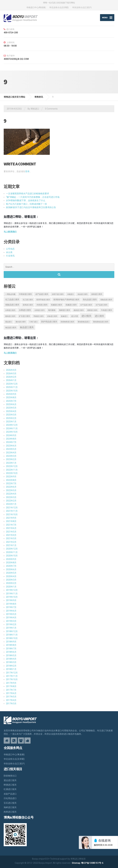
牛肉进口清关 (106, 310)
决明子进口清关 (58, 294)
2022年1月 (11, 504)
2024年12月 (12, 425)
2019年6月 (11, 611)
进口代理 (75, 316)
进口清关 (99, 316)
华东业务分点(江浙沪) (82, 7)
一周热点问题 (10, 294)
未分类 (9, 252)
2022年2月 (11, 501)
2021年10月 (12, 514)
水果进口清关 (25, 310)
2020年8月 (11, 563)
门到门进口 (33, 322)
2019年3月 (11, 621)
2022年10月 (12, 473)
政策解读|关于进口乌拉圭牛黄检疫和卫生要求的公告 (31, 207)
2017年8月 (11, 686)
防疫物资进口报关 (67, 322)
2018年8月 (11, 645)
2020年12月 (12, 549)
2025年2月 (11, 418)
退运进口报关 (10, 780)
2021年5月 (11, 532)
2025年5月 (11, 408)
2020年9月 (11, 559)
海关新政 (52, 310)
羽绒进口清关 (39, 316)
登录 (27, 171)
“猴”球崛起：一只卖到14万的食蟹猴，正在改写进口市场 (33, 197)
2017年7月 (11, 690)
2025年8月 (11, 398)
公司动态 (10, 249)
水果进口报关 (10, 310)
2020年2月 (11, 583)
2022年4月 (11, 494)
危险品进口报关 (106, 300)
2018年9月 (11, 642)
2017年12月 (12, 673)
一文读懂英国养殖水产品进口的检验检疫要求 (28, 194)
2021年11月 (12, 511)
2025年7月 (11, 401)
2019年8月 (11, 604)
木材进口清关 (42, 305)
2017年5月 (11, 697)
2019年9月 (11, 600)
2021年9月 (11, 518)
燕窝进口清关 (92, 310)
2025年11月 (12, 387)
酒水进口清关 (21, 322)
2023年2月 (11, 459)
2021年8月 (11, 521)
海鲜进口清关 (65, 310)
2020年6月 (11, 569)
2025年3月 (11, 415)
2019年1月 (11, 628)
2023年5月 (11, 449)
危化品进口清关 (90, 300)
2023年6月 (11, 446)
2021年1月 (11, 545)
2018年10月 (12, 638)
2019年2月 (11, 624)
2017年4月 (11, 700)
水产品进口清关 (101, 305)
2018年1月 (11, 669)
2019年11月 (12, 594)
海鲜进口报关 (10, 807)
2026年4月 (11, 370)
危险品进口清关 (12, 305)
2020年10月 (12, 556)
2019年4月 (11, 618)
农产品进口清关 (42, 294)
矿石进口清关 (24, 316)
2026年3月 (11, 373)
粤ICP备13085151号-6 (92, 863)
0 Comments (51, 109)
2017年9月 (11, 683)
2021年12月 (12, 508)
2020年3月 (11, 580)
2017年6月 (11, 693)
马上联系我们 (10, 232)
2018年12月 (12, 631)
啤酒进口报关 (10, 785)
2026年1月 (11, 380)
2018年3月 (11, 662)
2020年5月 (11, 573)
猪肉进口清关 (10, 316)
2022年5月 (11, 490)
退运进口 (9, 322)
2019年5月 (11, 614)
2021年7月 (11, 525)
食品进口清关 (27, 327)
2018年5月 (11, 655)
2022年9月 (11, 477)
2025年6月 (11, 404)
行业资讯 (10, 256)
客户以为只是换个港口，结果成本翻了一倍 (26, 204)
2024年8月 (11, 439)
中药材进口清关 (25, 294)
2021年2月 (11, 542)
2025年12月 (12, 384)
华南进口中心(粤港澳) (36, 7)
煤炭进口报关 (79, 310)
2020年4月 (11, 576)
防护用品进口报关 (49, 322)
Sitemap (76, 863)
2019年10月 (12, 597)
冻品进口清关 (83, 294)
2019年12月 (12, 590)
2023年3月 (11, 456)
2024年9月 (11, 435)
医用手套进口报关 (43, 300)
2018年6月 (11, 652)
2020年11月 (12, 552)
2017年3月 (11, 704)
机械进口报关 (57, 305)
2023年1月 (11, 463)
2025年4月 (11, 411)
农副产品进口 (10, 794)
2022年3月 (11, 497)
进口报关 (86, 316)
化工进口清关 (28, 300)
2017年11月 (12, 676)
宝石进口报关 (10, 803)
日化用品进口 (10, 798)
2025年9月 (11, 394)
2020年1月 (11, 587)
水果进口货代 (39, 310)
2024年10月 (12, 432)
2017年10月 (12, 680)
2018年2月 (11, 666)
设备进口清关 (52, 316)
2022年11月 (12, 470)
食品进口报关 (11, 328)
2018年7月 (11, 649)
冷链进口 (71, 294)
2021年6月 (11, 528)
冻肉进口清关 (97, 294)
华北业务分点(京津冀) (59, 7)
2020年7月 (11, 566)
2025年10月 (12, 391)
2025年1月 (11, 422)
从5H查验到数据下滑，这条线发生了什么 (26, 201)
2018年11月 (12, 635)
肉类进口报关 (10, 812)
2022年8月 (11, 480)
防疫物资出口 (10, 776)
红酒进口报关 (10, 789)
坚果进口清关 (28, 305)
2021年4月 (11, 535)
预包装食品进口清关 (101, 322)
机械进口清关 (71, 305)
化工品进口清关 (12, 300)
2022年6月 (11, 487)
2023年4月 (11, 453)
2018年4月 (11, 659)
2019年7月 (11, 607)
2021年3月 (11, 539)
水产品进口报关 (86, 305)
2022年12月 (12, 466)
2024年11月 (12, 428)
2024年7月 (11, 442)
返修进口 (64, 316)
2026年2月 (11, 377)
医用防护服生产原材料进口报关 (66, 300)
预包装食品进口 (84, 322)
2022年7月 (11, 483)
